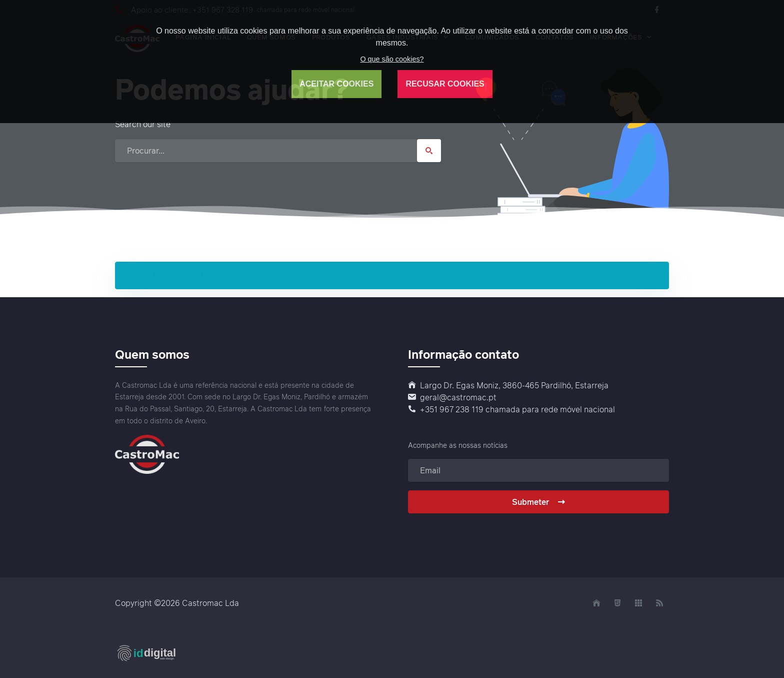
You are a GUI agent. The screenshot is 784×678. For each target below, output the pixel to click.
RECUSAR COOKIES (445, 84)
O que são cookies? (392, 59)
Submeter (539, 502)
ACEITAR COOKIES (336, 84)
